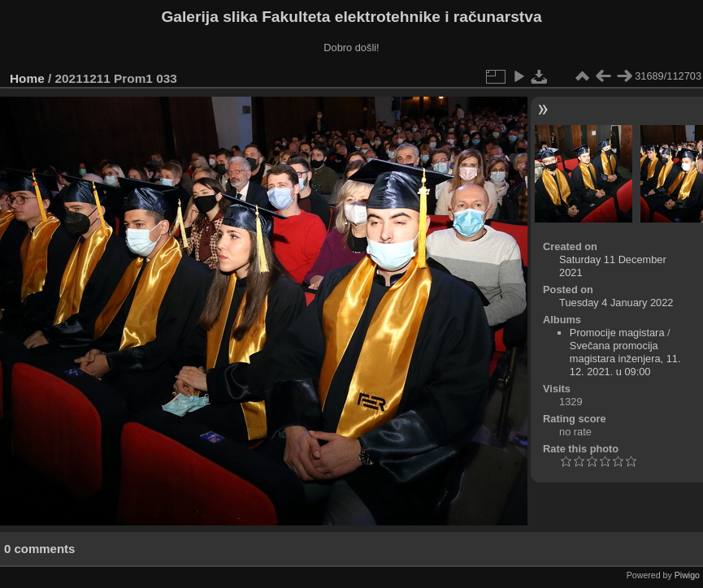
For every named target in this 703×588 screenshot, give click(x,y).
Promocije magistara (617, 333)
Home (27, 78)
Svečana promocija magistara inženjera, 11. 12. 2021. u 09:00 (625, 359)
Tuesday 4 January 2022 (616, 303)
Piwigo (687, 575)
